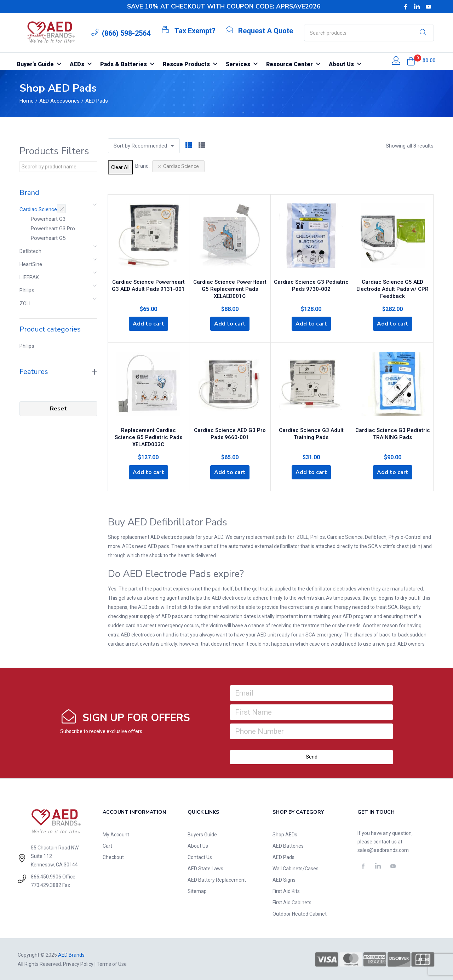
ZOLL (26, 304)
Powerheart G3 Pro (53, 229)
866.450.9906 (46, 876)
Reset (58, 409)
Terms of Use (112, 963)
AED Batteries (288, 845)
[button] (411, 61)
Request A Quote (266, 31)
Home (27, 101)
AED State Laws (205, 868)
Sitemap (197, 890)
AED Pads (283, 857)
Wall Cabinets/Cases (296, 868)
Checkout (113, 857)
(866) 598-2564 (126, 33)
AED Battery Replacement (217, 879)
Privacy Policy (78, 963)
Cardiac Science (38, 209)
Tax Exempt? (195, 31)
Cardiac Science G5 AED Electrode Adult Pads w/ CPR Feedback (392, 287)
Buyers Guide (202, 834)
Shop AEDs (285, 834)
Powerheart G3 (48, 219)
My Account (116, 834)
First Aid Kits (286, 890)
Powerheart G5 (48, 238)
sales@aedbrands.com (383, 849)
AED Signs (284, 879)
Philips (27, 290)
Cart (107, 845)
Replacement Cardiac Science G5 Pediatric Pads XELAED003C (148, 435)
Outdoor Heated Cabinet (300, 913)
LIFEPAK (29, 277)
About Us (198, 845)
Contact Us (200, 857)
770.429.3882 (46, 884)
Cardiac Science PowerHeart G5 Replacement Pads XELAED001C (230, 287)
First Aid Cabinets (292, 902)
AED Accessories (59, 101)
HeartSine (31, 264)
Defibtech (30, 251)
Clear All (120, 167)
